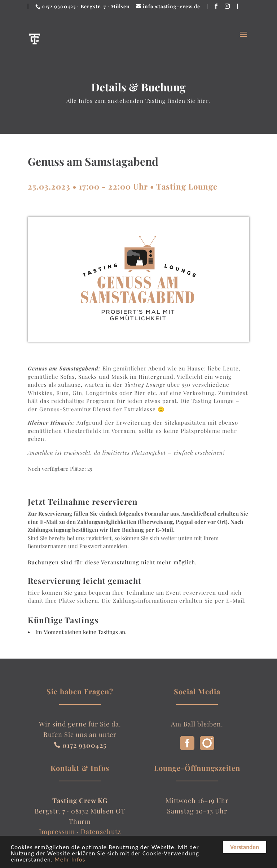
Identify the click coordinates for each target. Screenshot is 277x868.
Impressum (57, 832)
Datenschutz (101, 832)
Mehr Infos (70, 860)
